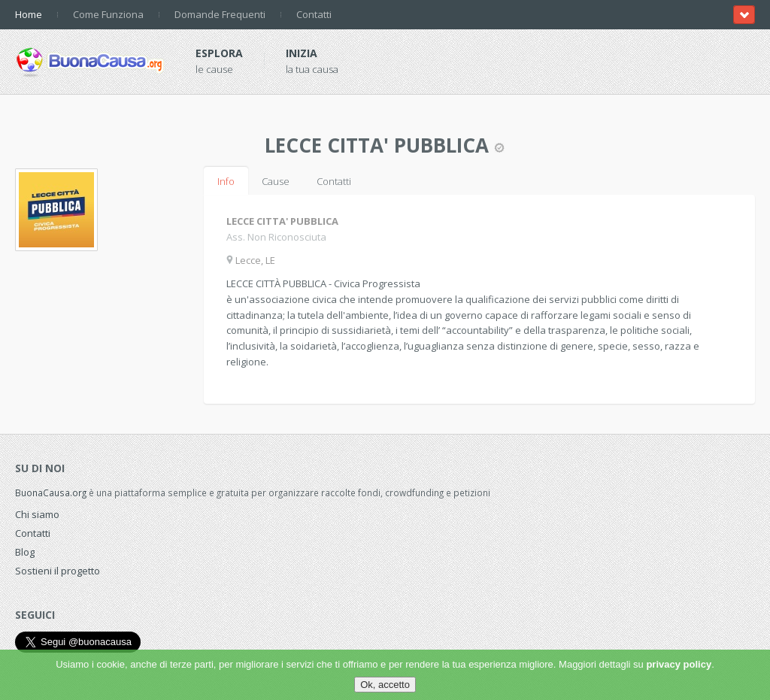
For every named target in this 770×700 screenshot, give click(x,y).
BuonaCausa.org (51, 492)
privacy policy (679, 664)
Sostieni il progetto (58, 571)
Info (226, 181)
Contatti (314, 14)
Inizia (302, 53)
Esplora (219, 53)
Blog (25, 552)
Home (29, 14)
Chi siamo (37, 514)
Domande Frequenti (220, 14)
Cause (276, 181)
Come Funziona (108, 14)
